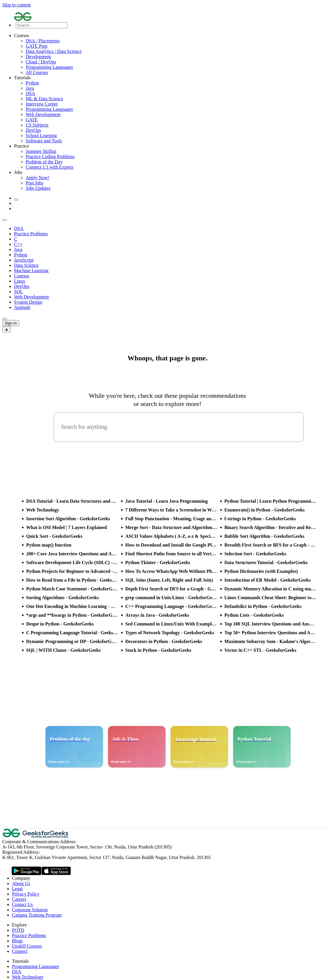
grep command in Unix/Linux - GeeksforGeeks (171, 598)
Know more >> (59, 762)
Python (32, 83)
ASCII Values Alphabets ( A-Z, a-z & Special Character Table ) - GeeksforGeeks (171, 536)
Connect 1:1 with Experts (50, 167)
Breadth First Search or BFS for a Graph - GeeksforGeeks (270, 545)
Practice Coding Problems (50, 157)
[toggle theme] (16, 200)
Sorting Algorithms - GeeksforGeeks (63, 598)
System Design (28, 302)
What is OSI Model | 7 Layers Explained (67, 527)
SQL (18, 292)
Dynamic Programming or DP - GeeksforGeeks (72, 641)
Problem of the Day (44, 162)
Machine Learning (31, 271)
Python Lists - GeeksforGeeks (254, 615)
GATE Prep (37, 46)
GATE (32, 120)
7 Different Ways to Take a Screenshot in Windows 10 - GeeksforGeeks (171, 510)
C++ (18, 244)
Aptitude (22, 307)
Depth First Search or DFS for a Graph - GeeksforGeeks (171, 589)
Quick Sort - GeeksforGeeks (54, 536)
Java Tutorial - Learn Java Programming (167, 501)
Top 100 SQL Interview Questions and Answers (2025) (270, 624)
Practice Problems (31, 234)
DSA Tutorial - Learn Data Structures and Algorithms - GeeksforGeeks (72, 501)
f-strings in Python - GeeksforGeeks (260, 519)
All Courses (37, 72)
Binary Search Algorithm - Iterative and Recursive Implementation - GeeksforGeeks (270, 527)
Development (38, 57)
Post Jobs (34, 183)
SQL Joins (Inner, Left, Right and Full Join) (169, 580)
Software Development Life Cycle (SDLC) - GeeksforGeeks (72, 562)
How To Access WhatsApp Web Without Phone (171, 571)
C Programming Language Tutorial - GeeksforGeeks (72, 633)
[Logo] (173, 17)
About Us (21, 883)
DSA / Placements (43, 41)
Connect (20, 951)
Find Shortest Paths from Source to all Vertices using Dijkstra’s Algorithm (171, 554)
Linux (20, 281)
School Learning (41, 135)
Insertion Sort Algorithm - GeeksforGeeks (68, 519)
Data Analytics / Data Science (54, 51)
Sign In (11, 323)
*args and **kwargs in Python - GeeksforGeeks (72, 615)
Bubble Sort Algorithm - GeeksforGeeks (265, 536)
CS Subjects (37, 125)
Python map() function (49, 545)
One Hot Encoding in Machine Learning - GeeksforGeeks (72, 606)
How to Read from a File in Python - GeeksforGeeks (72, 580)
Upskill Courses (27, 946)
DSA (30, 93)
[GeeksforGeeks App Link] (26, 871)
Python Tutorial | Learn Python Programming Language (270, 501)
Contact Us (23, 904)
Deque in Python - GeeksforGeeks (60, 624)
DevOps (33, 130)
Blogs (17, 941)
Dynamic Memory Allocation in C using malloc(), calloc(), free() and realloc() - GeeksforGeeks (270, 589)
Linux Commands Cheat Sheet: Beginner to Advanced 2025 (270, 598)
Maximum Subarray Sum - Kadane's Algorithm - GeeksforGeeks (270, 641)
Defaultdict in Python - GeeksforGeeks (263, 606)
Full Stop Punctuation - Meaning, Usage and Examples (171, 519)
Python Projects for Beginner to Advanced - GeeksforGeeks (72, 571)
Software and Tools (44, 141)
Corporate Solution (30, 910)
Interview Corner (42, 104)
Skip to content (17, 5)
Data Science (26, 265)
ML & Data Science (44, 99)
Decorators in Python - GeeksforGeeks (164, 641)
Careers (19, 899)
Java (30, 88)
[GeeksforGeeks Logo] (36, 836)
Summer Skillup (41, 151)
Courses (22, 276)
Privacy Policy (26, 894)
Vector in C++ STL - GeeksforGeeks (260, 650)
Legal (17, 889)
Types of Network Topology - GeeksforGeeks (170, 633)
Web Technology (43, 510)
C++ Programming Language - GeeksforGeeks (171, 606)
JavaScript (24, 260)
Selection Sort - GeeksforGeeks (255, 554)
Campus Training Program (37, 915)
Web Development (43, 114)
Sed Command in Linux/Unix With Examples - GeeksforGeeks (171, 624)
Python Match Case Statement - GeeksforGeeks (72, 589)
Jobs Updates (38, 188)
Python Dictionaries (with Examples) (261, 571)
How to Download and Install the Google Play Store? (171, 545)
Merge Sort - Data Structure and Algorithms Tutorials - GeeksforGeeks (171, 527)
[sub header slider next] (5, 319)
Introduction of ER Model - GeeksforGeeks (268, 580)
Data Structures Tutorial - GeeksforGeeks (266, 562)
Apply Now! (37, 178)
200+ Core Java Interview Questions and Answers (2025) (72, 554)
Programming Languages (49, 67)
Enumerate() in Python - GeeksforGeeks (265, 510)
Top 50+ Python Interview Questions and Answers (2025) (270, 633)
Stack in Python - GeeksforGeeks (158, 650)
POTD (18, 930)
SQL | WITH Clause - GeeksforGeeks (64, 650)
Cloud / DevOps (41, 62)
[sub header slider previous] (5, 220)
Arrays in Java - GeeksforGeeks (157, 615)
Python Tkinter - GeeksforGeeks (158, 562)
